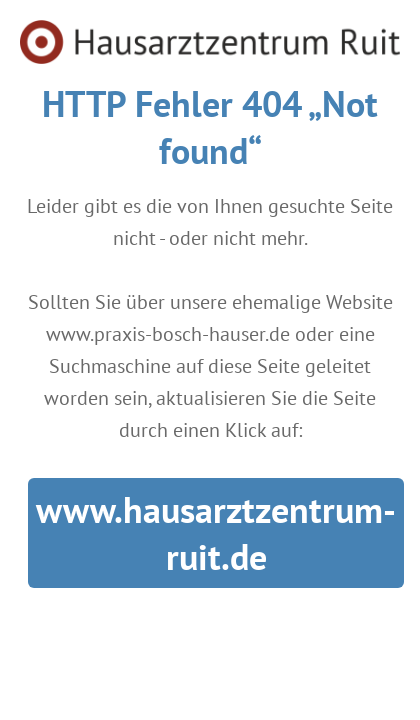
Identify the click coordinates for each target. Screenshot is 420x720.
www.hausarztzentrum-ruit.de (216, 533)
